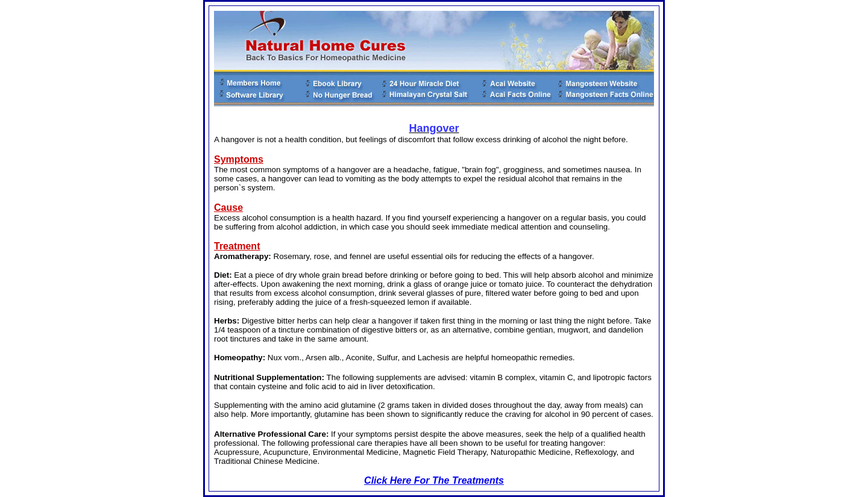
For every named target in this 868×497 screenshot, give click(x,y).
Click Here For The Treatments (434, 480)
